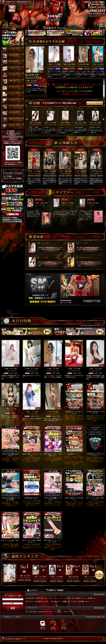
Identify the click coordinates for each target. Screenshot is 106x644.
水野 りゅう (39, 577)
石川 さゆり (64, 171)
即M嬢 (82, 602)
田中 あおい (79, 123)
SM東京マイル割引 (43, 602)
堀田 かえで (73, 369)
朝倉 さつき (33, 171)
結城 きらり (31, 369)
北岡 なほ (96, 171)
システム (50, 598)
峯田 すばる (95, 369)
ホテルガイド (57, 602)
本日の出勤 (31, 598)
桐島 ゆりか (68, 64)
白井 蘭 (64, 123)
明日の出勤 (40, 598)
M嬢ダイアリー (82, 598)
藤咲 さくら (53, 64)
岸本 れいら (34, 123)
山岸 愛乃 (82, 64)
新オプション (10, 409)
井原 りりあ (49, 123)
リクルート (69, 612)
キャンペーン (60, 598)
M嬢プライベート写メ (70, 602)
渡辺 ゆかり (94, 123)
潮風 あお (23, 576)
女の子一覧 (70, 598)
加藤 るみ (30, 81)
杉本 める (80, 171)
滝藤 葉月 (72, 577)
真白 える (97, 64)
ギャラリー (31, 602)
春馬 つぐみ (55, 577)
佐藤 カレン (49, 171)
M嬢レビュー (93, 598)
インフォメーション (57, 612)
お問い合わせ (44, 612)
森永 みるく (40, 203)
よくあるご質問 (32, 612)
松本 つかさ (31, 412)
